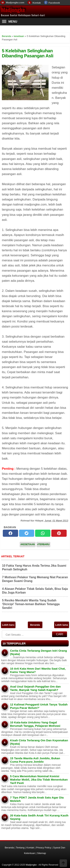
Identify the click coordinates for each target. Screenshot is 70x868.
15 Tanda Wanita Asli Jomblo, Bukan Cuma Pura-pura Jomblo (35, 760)
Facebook (54, 3)
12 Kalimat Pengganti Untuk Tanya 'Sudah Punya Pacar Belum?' (39, 706)
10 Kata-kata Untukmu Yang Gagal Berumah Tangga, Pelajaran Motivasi (35, 724)
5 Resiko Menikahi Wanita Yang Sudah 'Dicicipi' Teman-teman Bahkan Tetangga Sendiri (31, 604)
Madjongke (13, 10)
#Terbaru (43, 544)
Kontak (37, 3)
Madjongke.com (15, 3)
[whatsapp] (43, 533)
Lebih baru (8, 625)
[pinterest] (59, 533)
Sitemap (42, 853)
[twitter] (27, 533)
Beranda (35, 625)
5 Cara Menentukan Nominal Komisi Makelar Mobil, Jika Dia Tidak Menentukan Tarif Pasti (39, 780)
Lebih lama (62, 625)
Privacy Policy (44, 848)
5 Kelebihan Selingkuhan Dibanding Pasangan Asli (28, 53)
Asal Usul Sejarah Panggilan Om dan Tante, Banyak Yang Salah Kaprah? (35, 688)
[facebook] (10, 533)
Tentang (20, 848)
